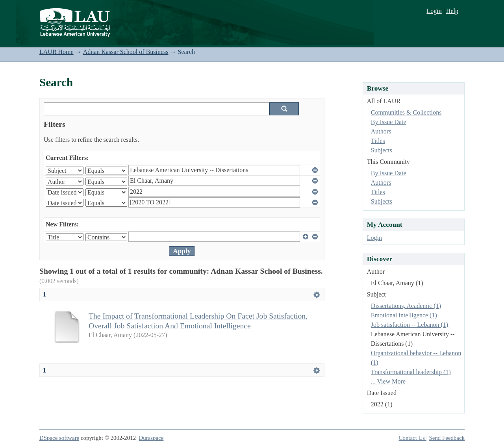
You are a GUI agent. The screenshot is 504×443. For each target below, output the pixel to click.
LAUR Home (57, 52)
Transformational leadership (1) (411, 372)
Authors (381, 131)
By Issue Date (389, 122)
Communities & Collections (406, 112)
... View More (388, 381)
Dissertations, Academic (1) (406, 306)
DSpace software (59, 438)
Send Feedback (447, 438)
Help (452, 11)
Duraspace (151, 438)
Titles (378, 141)
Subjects (382, 150)
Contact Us (413, 438)
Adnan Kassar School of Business (126, 52)
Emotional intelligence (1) (404, 315)
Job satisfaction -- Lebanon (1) (409, 325)
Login (434, 11)
